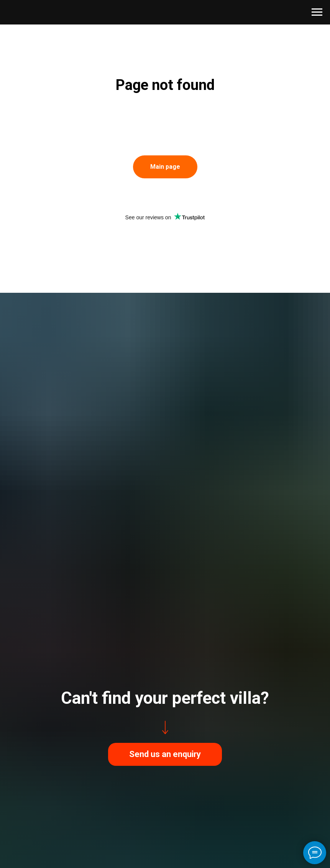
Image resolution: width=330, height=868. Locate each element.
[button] (165, 754)
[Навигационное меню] (317, 12)
